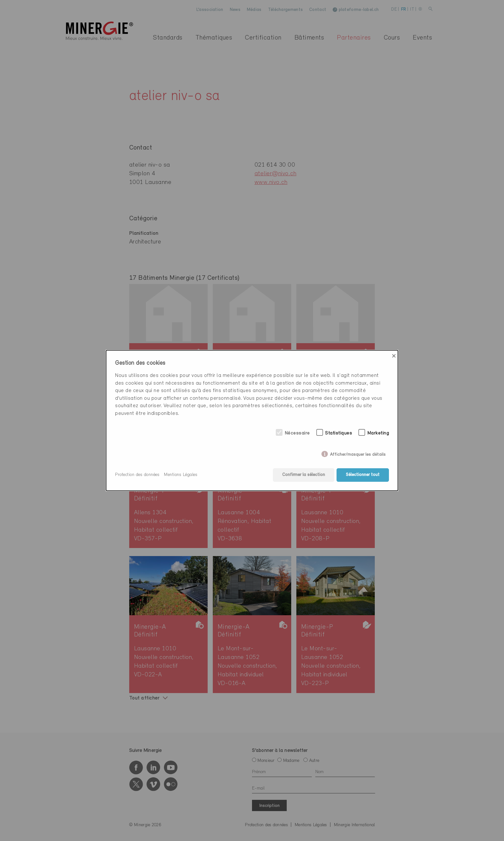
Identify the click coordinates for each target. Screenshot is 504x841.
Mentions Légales (181, 475)
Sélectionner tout (363, 475)
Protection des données (137, 475)
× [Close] (394, 356)
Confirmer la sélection (304, 475)
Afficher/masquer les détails (358, 453)
